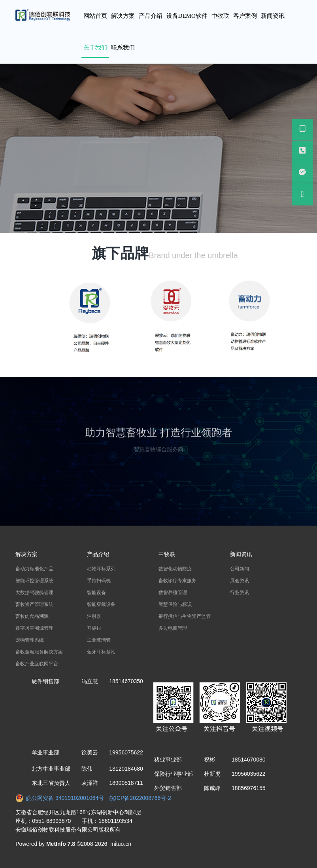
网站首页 (95, 16)
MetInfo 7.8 (61, 844)
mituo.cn (121, 844)
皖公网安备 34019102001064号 (62, 798)
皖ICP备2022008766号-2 (140, 798)
